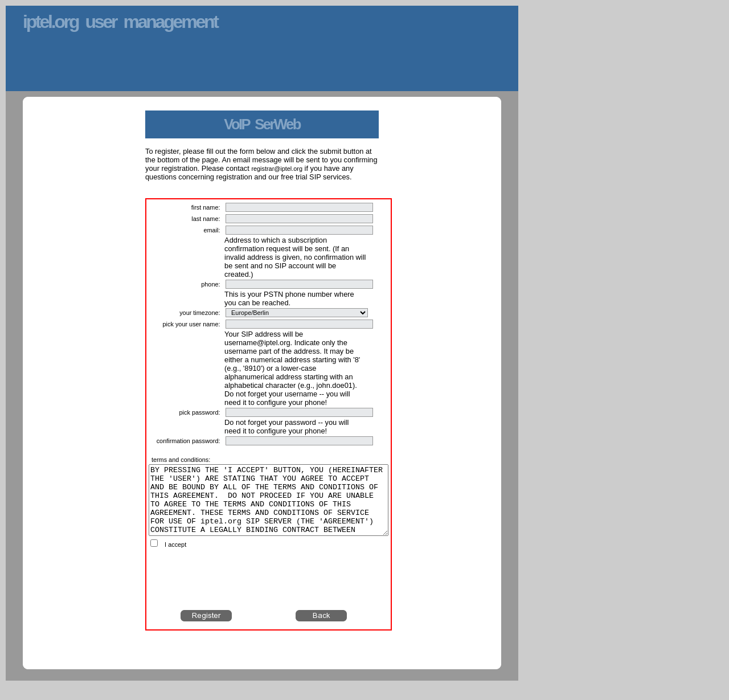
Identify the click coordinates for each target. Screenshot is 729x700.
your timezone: (200, 313)
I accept (175, 558)
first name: (206, 207)
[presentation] (269, 593)
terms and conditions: (181, 460)
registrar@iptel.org (277, 169)
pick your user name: (192, 324)
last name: (206, 219)
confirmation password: (189, 441)
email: (212, 230)
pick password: (200, 412)
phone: (210, 284)
